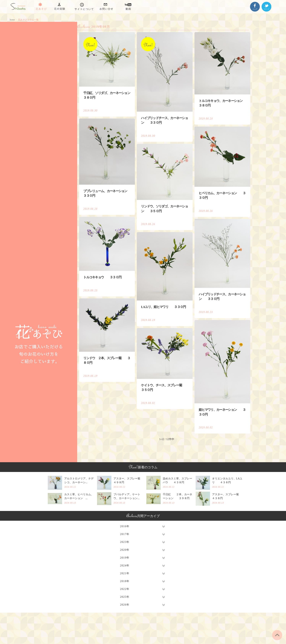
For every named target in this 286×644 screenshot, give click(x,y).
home (12, 20)
